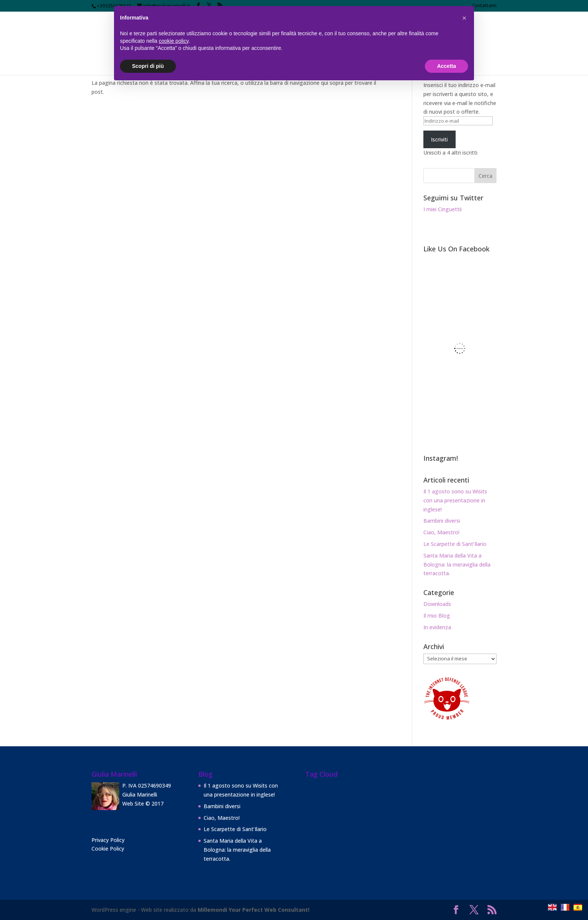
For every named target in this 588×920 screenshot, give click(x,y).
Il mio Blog (437, 616)
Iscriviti (439, 139)
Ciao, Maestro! (441, 532)
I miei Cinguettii (442, 209)
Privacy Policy (108, 840)
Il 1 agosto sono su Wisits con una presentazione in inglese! (455, 500)
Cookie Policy (108, 849)
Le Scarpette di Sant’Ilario (455, 544)
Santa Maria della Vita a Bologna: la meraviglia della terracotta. (457, 564)
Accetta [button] (446, 66)
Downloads (437, 604)
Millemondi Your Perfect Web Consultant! (253, 910)
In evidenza (437, 627)
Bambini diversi (442, 521)
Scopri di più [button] (148, 66)
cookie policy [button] (174, 41)
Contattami (484, 6)
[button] (464, 18)
